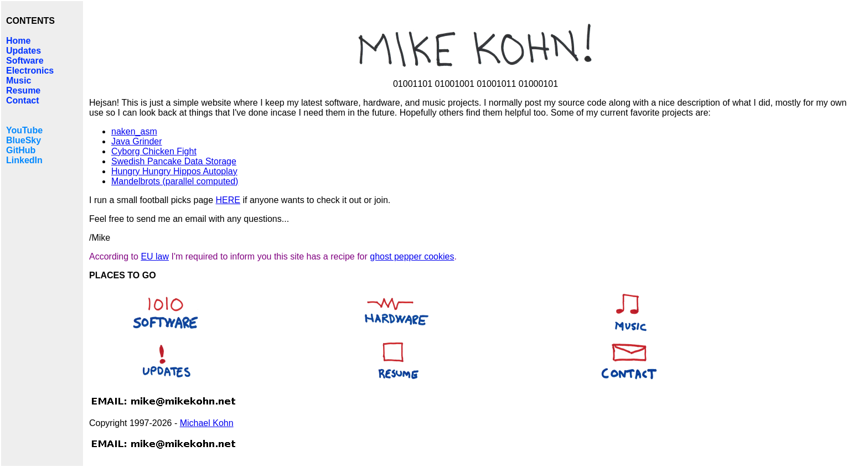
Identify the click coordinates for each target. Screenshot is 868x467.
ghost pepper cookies (412, 256)
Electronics (30, 71)
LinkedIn (24, 160)
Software (25, 61)
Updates (24, 51)
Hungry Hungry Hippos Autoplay (174, 171)
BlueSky (24, 140)
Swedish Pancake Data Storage (174, 161)
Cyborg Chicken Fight (154, 151)
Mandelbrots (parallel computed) (175, 181)
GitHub (21, 150)
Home (18, 41)
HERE (228, 200)
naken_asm (134, 131)
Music (19, 81)
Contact (23, 100)
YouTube (24, 130)
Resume (23, 90)
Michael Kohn (207, 423)
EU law (155, 256)
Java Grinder (137, 141)
